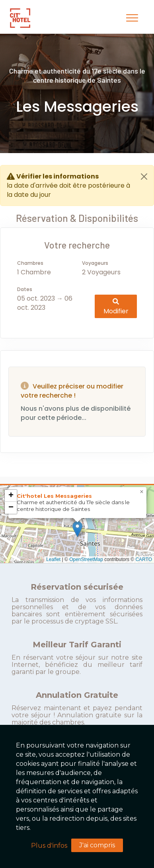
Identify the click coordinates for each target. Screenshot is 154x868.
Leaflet (53, 559)
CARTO (144, 559)
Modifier (116, 306)
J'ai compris (97, 845)
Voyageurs (95, 263)
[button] (77, 529)
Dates (25, 289)
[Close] (144, 177)
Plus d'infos (49, 846)
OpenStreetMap (86, 559)
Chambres (30, 263)
